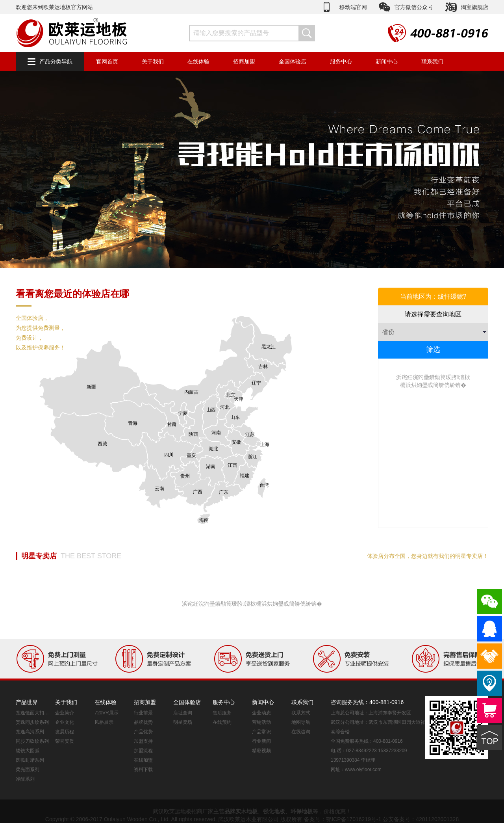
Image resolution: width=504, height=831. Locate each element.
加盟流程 (143, 751)
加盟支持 (143, 741)
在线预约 (222, 722)
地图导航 (301, 722)
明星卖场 (183, 722)
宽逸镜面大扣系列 (33, 713)
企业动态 (261, 713)
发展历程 (65, 732)
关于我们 (153, 61)
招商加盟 (244, 61)
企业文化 (65, 722)
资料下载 (143, 770)
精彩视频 (261, 751)
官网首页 (107, 61)
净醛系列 (25, 779)
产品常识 (261, 732)
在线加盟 (143, 760)
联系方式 (301, 713)
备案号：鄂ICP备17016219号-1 (343, 819)
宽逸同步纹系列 (32, 722)
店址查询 (183, 713)
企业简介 (65, 713)
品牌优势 (143, 722)
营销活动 (261, 722)
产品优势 (143, 732)
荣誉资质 (65, 741)
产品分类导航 (56, 61)
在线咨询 (301, 732)
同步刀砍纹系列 (32, 741)
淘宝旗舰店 (474, 7)
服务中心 (341, 61)
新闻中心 (387, 61)
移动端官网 (353, 7)
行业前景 (143, 713)
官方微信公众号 (414, 7)
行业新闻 (261, 741)
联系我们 (432, 61)
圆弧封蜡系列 (30, 760)
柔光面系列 (28, 770)
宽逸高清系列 (30, 732)
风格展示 (104, 722)
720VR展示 (107, 713)
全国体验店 (293, 61)
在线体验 (198, 61)
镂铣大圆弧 (28, 751)
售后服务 (222, 713)
